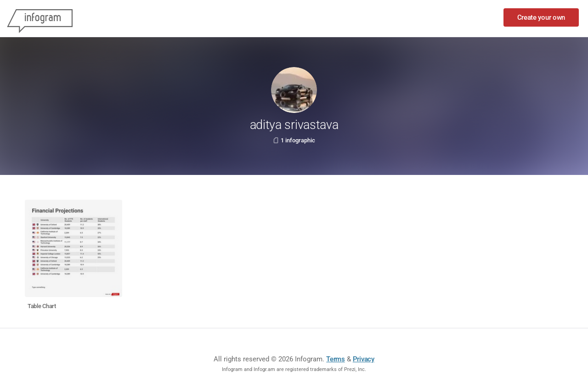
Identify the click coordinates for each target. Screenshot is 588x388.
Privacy (364, 359)
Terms (336, 359)
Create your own (541, 17)
